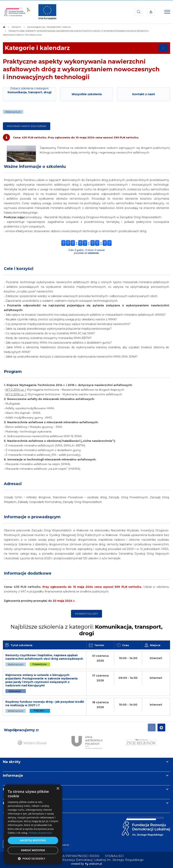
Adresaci (13, 484)
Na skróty (12, 762)
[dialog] (33, 824)
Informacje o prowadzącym (32, 517)
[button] (33, 858)
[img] (47, 12)
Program (13, 372)
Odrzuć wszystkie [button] (33, 850)
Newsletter (13, 789)
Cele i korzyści (19, 269)
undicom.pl (94, 864)
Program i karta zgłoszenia (27, 126)
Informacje (13, 776)
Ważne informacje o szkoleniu (35, 166)
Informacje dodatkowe (28, 573)
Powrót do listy (86, 614)
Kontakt (10, 803)
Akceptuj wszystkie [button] (33, 840)
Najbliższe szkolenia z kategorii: (86, 630)
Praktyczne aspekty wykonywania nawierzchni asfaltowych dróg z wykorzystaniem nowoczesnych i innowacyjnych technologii (81, 69)
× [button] (58, 789)
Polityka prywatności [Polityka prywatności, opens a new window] (40, 833)
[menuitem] (74, 856)
